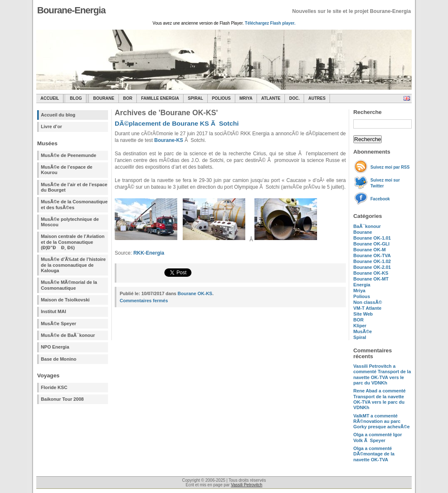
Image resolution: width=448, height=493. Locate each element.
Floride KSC (54, 387)
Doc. (294, 98)
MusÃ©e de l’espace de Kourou (67, 170)
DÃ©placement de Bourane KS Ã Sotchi (177, 123)
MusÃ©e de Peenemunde (69, 155)
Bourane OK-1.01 (372, 238)
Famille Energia (160, 98)
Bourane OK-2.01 (372, 267)
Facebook (380, 199)
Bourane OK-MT (371, 279)
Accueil (50, 98)
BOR (128, 98)
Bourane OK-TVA (372, 255)
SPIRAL (195, 98)
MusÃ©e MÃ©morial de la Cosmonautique (69, 285)
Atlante (271, 98)
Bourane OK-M (370, 250)
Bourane (104, 98)
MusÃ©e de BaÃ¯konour (68, 335)
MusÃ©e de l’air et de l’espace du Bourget (74, 187)
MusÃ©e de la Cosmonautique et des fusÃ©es (74, 204)
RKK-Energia (149, 253)
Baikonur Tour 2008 (62, 399)
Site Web (363, 314)
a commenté (382, 374)
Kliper (360, 326)
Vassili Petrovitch (246, 485)
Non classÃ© (368, 302)
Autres (317, 98)
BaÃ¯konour (367, 226)
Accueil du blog (58, 115)
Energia (362, 285)
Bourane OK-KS (371, 273)
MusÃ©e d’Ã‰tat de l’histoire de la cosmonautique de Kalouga (73, 265)
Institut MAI (53, 311)
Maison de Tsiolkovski (65, 300)
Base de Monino (59, 359)
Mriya (246, 98)
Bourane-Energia (71, 10)
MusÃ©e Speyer (59, 324)
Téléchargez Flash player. (270, 23)
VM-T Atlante (367, 308)
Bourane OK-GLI (371, 244)
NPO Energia (55, 347)
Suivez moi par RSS (390, 167)
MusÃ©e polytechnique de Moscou (70, 222)
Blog (76, 98)
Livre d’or (52, 126)
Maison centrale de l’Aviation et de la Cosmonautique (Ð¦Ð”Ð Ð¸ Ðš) (73, 242)
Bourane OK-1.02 (372, 261)
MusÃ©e (363, 331)
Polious (221, 98)
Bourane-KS (169, 140)
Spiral (360, 337)
